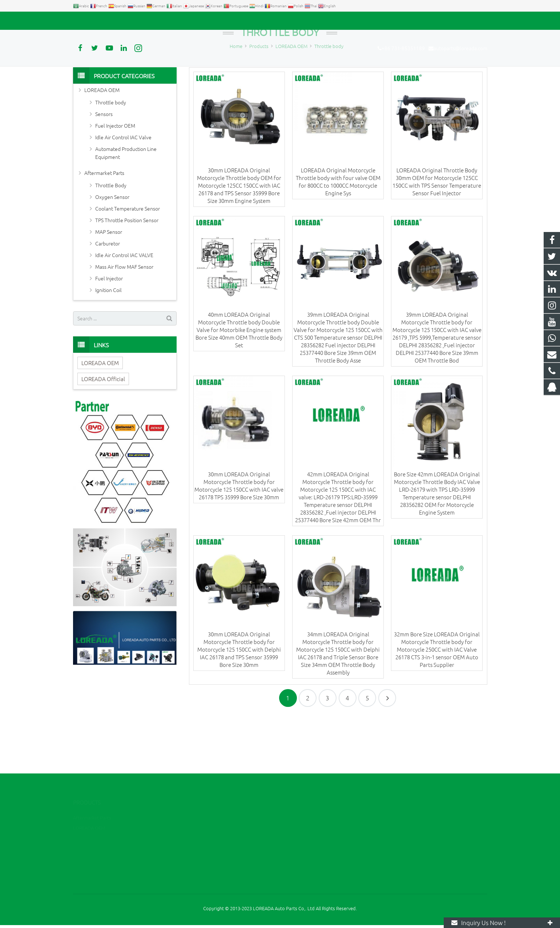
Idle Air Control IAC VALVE (124, 307)
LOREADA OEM (102, 142)
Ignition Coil (108, 342)
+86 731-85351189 (99, 21)
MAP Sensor (109, 284)
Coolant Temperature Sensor (128, 261)
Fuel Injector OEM (115, 178)
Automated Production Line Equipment (126, 205)
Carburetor (108, 296)
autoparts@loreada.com (156, 21)
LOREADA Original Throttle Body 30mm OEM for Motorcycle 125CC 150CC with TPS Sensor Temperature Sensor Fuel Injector (437, 234)
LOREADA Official (103, 431)
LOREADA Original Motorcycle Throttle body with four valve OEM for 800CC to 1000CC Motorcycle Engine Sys (338, 234)
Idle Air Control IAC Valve (123, 189)
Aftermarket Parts (104, 225)
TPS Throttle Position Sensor (127, 272)
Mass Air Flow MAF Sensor (124, 319)
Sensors (104, 166)
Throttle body (280, 85)
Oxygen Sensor (112, 249)
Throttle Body (111, 237)
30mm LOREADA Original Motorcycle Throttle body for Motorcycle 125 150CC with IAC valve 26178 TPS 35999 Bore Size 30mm (239, 538)
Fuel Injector (109, 331)
